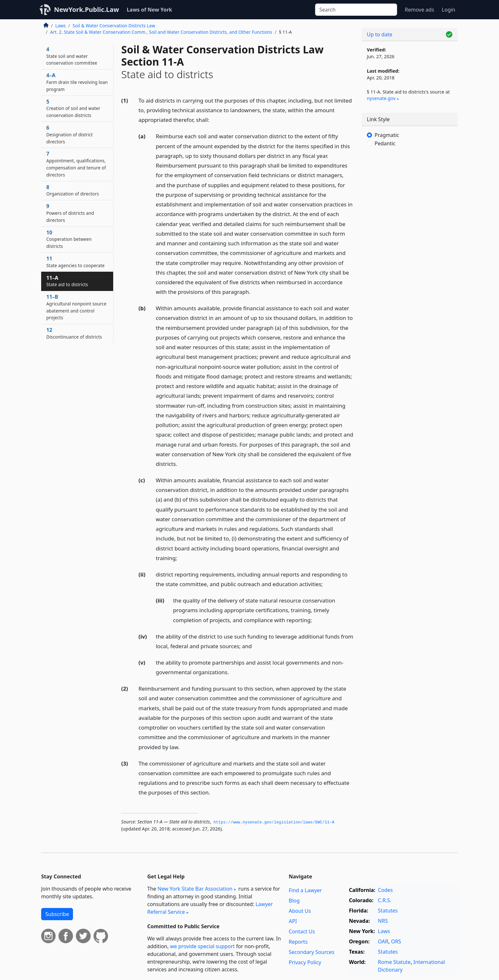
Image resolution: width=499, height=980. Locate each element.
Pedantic (385, 143)
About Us (300, 911)
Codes (385, 890)
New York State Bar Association (195, 889)
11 (75, 262)
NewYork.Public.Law (86, 9)
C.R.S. (385, 900)
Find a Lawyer (305, 890)
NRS (383, 921)
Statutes (388, 911)
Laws (61, 26)
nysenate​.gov (381, 98)
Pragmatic (387, 135)
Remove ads (419, 10)
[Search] (356, 10)
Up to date (380, 34)
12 (74, 333)
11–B (76, 307)
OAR (383, 941)
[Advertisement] (410, 259)
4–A (77, 82)
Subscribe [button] (57, 914)
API (293, 921)
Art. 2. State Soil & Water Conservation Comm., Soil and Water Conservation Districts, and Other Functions (161, 32)
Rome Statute (394, 962)
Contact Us (302, 931)
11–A (67, 281)
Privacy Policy (305, 962)
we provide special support (202, 946)
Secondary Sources (312, 952)
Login (449, 10)
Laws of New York (149, 10)
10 (69, 239)
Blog (294, 901)
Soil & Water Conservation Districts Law (114, 26)
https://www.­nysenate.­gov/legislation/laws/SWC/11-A (274, 822)
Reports (298, 942)
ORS (396, 941)
